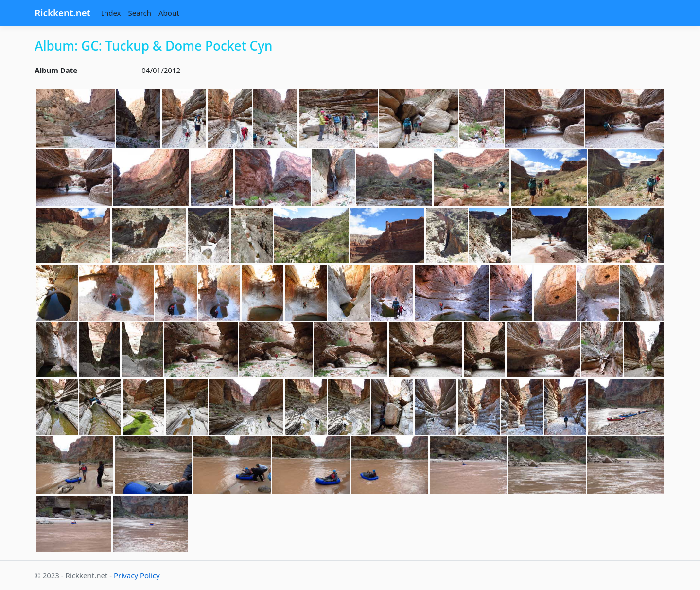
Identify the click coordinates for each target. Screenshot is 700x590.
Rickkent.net (62, 12)
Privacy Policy (137, 575)
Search (140, 13)
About (169, 13)
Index (111, 13)
